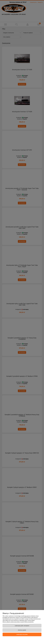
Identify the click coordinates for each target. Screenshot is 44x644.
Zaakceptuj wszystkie (22, 634)
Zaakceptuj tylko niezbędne (22, 626)
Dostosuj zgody (22, 630)
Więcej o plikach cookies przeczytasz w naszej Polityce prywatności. (18, 622)
